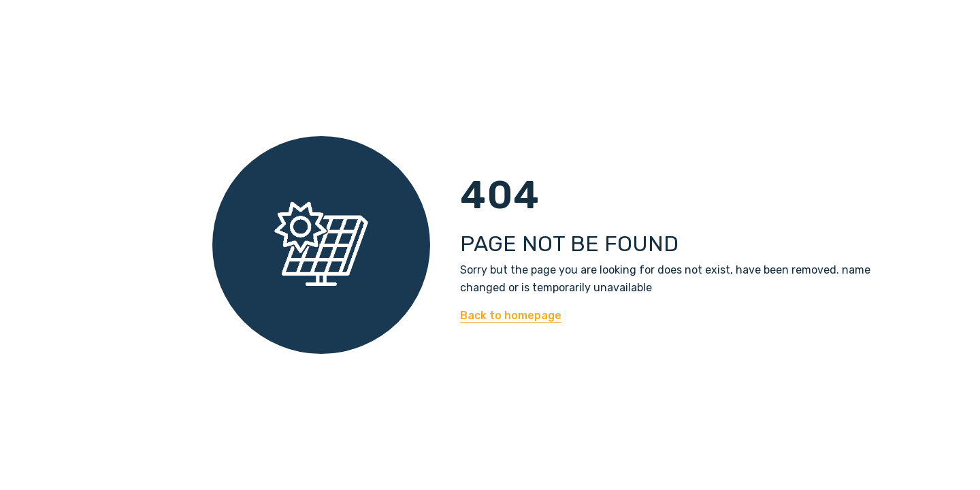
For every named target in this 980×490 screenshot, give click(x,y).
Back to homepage (511, 315)
